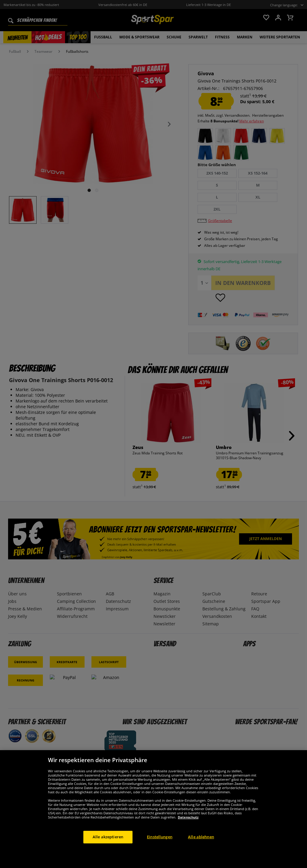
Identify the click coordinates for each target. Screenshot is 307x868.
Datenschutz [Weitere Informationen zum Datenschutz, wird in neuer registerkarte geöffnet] (188, 826)
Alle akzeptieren (108, 846)
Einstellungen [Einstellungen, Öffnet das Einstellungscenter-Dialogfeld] (160, 846)
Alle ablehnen (201, 846)
